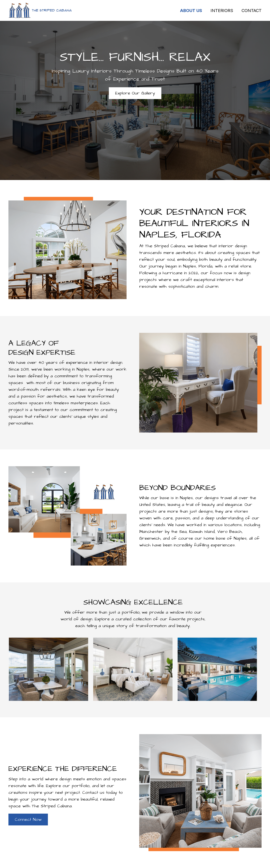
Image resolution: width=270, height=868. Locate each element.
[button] (135, 93)
